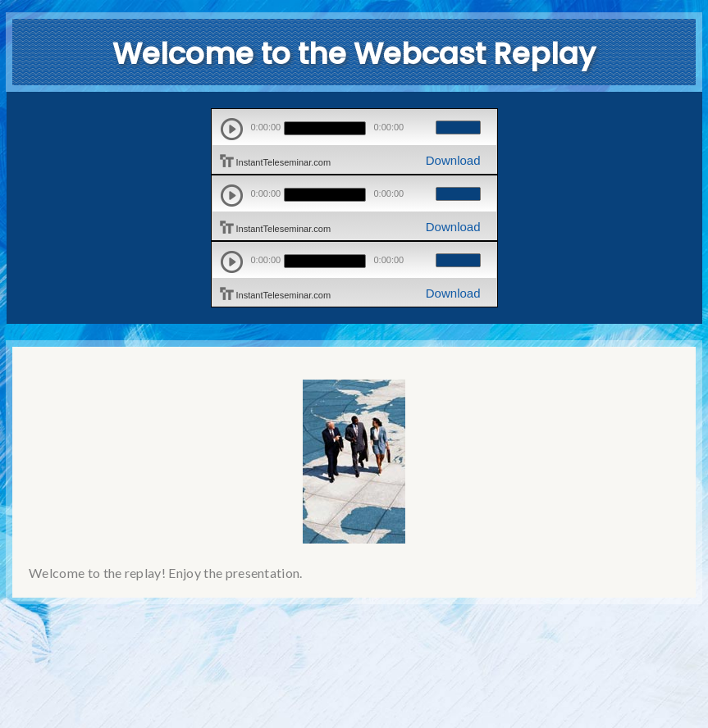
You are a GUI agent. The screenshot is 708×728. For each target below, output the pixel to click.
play (232, 129)
